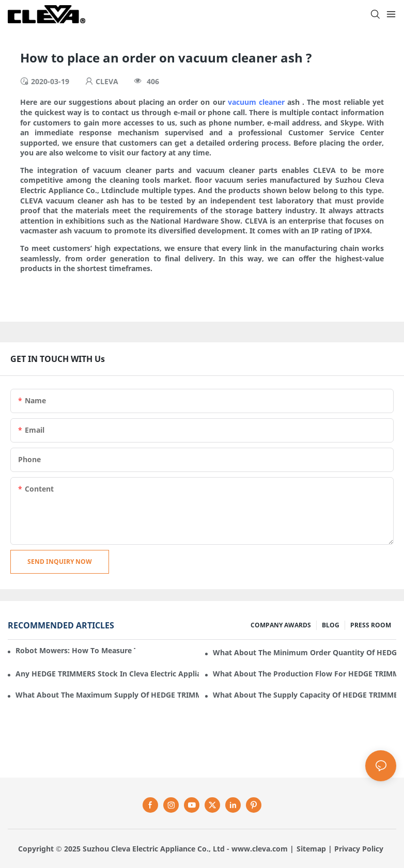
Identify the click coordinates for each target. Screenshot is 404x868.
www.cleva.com (260, 849)
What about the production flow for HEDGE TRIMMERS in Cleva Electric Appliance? (305, 674)
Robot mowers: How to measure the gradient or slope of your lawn (75, 650)
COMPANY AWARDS (281, 625)
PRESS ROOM (371, 625)
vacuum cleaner (256, 102)
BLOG (331, 625)
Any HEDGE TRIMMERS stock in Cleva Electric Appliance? (107, 674)
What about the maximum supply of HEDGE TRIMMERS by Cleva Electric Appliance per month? (107, 695)
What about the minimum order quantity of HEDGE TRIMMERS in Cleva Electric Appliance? (305, 652)
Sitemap (311, 849)
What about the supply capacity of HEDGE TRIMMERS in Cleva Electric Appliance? (305, 695)
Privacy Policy (359, 849)
